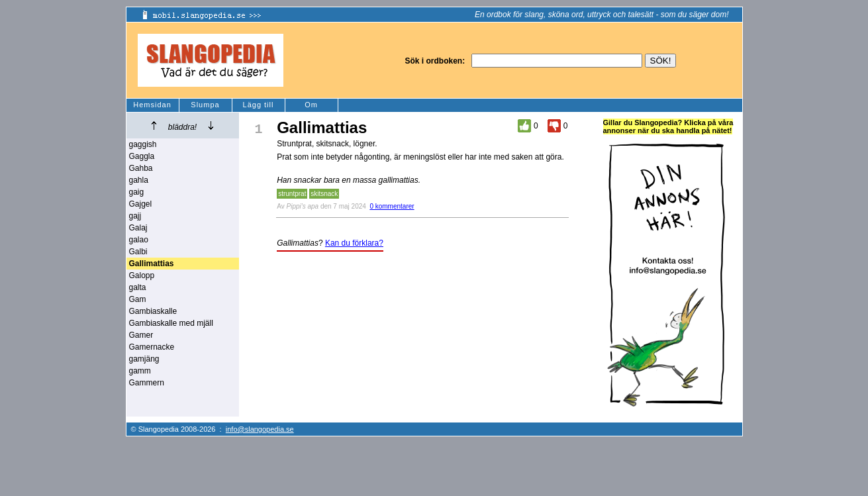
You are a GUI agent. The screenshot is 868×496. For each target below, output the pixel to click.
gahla (139, 180)
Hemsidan (152, 105)
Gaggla (142, 156)
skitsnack (324, 194)
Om (311, 105)
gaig (137, 192)
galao (139, 240)
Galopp (142, 275)
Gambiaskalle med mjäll (171, 323)
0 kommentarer (392, 206)
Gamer (141, 335)
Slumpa (205, 105)
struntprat (292, 194)
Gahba (141, 168)
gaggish (143, 144)
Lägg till (259, 105)
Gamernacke (152, 347)
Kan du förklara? (354, 243)
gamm (140, 371)
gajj (135, 216)
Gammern (147, 383)
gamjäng (144, 359)
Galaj (138, 228)
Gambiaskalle (153, 311)
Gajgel (141, 204)
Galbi (138, 252)
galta (138, 287)
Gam (138, 299)
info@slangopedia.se (260, 429)
